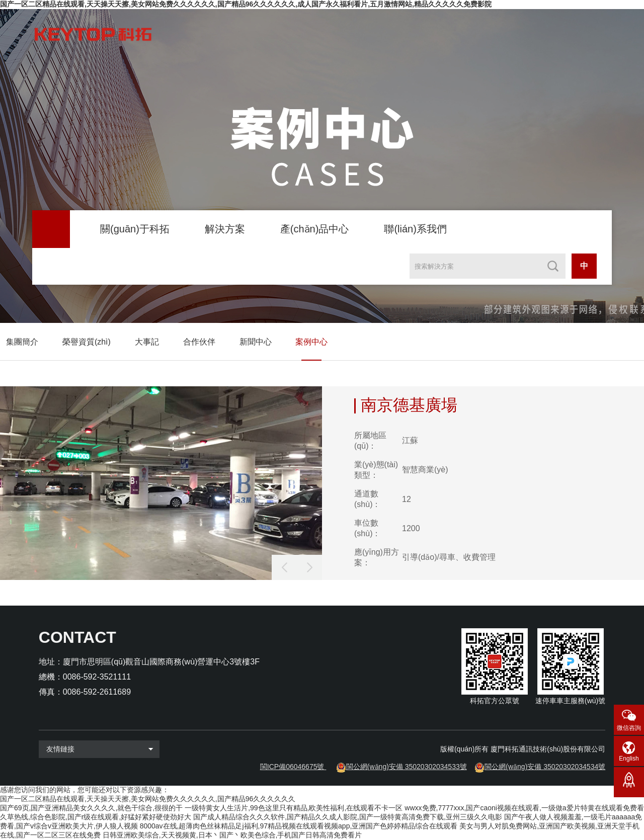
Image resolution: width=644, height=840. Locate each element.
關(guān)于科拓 (135, 229)
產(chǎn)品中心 (315, 229)
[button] (309, 567)
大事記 (147, 342)
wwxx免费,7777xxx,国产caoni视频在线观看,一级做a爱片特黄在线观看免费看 (524, 808)
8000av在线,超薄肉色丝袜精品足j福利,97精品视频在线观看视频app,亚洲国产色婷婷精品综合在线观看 (299, 826)
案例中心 (311, 342)
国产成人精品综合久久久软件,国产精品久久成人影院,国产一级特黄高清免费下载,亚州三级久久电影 (348, 817)
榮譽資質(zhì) (87, 342)
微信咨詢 (629, 728)
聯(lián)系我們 (415, 229)
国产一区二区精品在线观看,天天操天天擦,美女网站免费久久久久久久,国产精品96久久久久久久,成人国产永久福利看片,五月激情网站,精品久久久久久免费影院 (246, 4)
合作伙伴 (199, 342)
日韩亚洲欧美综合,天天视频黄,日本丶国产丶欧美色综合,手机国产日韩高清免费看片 (232, 835)
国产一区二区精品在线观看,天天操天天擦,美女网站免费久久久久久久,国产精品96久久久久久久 (148, 799)
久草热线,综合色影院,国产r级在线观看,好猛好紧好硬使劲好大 (96, 817)
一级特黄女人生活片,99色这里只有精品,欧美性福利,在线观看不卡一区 (294, 808)
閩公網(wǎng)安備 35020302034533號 (407, 767)
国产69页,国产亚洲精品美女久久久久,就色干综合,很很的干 (91, 808)
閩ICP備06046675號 (292, 767)
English (629, 759)
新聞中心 (256, 342)
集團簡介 (22, 342)
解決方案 (225, 229)
